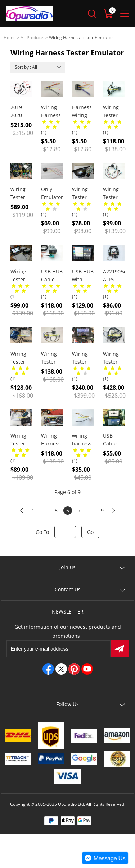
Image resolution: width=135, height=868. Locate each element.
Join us (67, 567)
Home (10, 38)
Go (90, 532)
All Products (32, 38)
